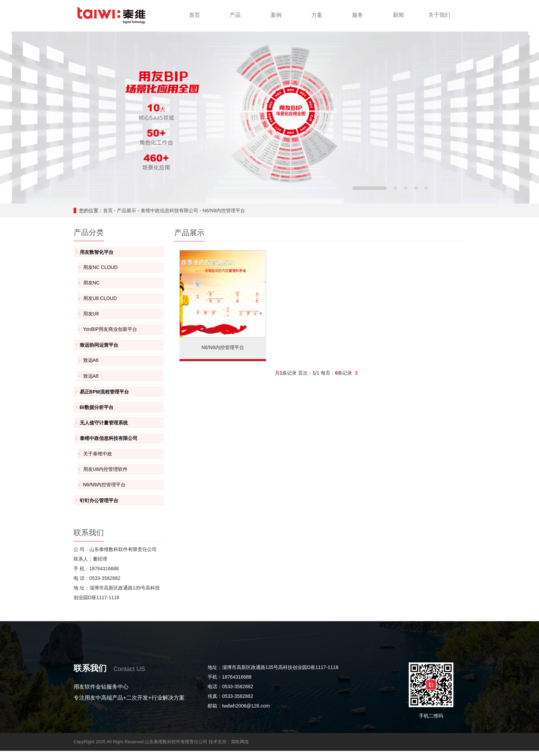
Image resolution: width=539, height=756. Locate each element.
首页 (195, 15)
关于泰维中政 (98, 458)
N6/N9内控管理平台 (224, 210)
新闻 (398, 15)
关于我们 (439, 15)
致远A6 (91, 363)
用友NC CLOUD (101, 268)
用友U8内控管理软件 (106, 474)
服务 (357, 15)
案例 (276, 15)
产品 (235, 15)
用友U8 (91, 315)
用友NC (91, 284)
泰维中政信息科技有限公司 (169, 210)
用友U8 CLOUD (100, 300)
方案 (317, 15)
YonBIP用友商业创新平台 (110, 331)
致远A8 (91, 379)
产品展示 (126, 210)
